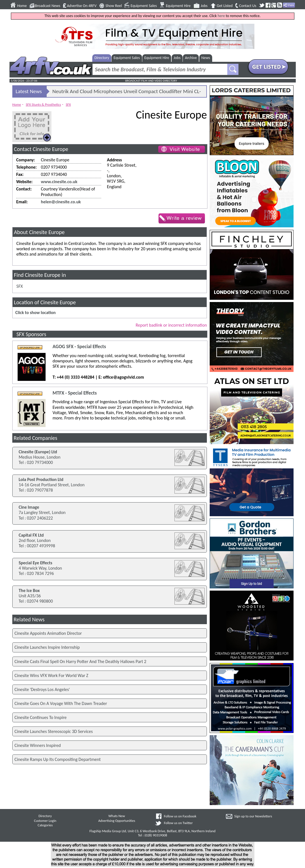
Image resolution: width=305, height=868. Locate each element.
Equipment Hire (178, 6)
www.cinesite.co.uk (59, 182)
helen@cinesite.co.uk (61, 202)
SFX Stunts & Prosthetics (43, 104)
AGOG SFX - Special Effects (79, 347)
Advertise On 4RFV (82, 6)
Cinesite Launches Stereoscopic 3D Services (54, 731)
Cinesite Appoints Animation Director (48, 633)
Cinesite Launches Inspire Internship (47, 647)
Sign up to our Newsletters (253, 816)
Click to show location (36, 312)
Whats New (117, 816)
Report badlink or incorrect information (171, 325)
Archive (191, 58)
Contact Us (248, 6)
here (221, 16)
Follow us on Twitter (178, 823)
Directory (102, 58)
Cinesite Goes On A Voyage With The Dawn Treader (61, 703)
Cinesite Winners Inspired (38, 745)
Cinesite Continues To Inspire (41, 717)
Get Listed (225, 6)
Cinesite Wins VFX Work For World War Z (51, 675)
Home (22, 6)
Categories (45, 825)
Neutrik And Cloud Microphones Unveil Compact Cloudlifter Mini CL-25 (127, 93)
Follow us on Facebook (180, 816)
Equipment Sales (144, 6)
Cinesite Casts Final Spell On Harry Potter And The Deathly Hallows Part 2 (81, 661)
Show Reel (114, 6)
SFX (68, 104)
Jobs (204, 6)
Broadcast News (48, 6)
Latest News (29, 91)
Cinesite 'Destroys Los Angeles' (42, 689)
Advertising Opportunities (117, 821)
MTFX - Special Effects (75, 393)
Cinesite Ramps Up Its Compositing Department (58, 759)
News (206, 58)
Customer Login (45, 821)
